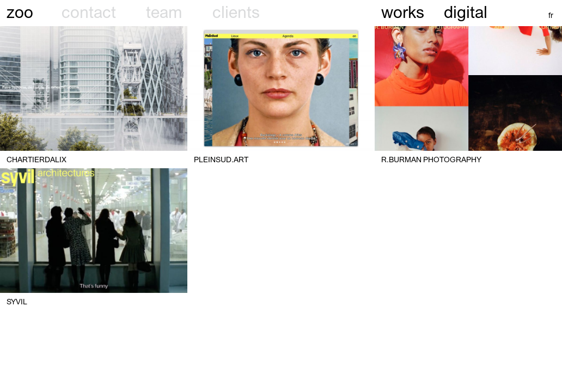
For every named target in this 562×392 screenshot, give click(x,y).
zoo (20, 12)
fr (551, 15)
